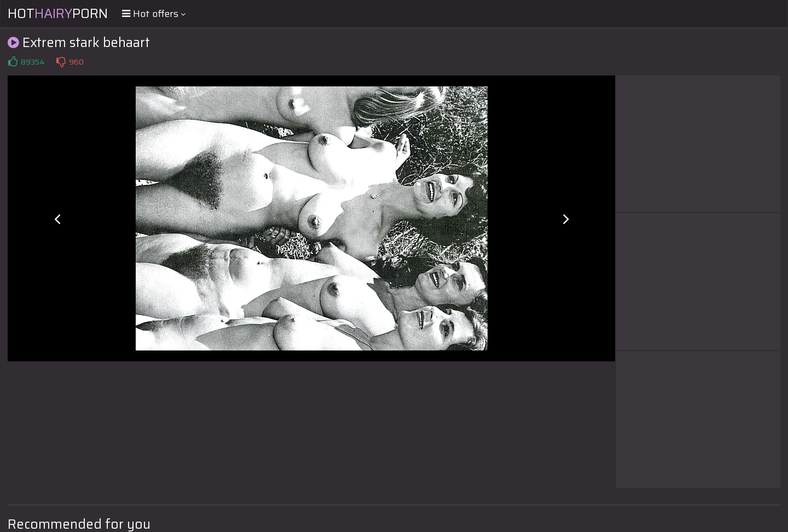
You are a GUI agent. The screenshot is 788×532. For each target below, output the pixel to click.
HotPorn (58, 14)
